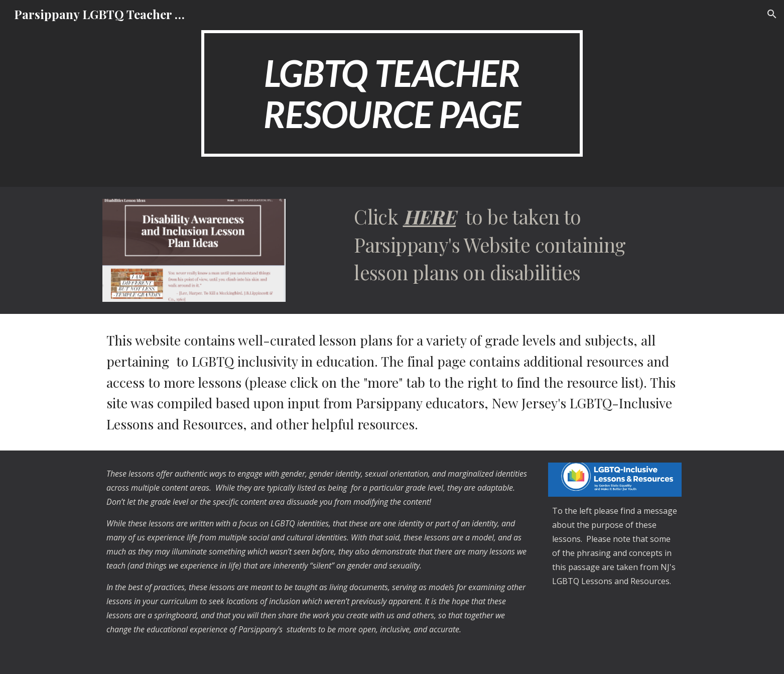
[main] (392, 93)
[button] (772, 14)
